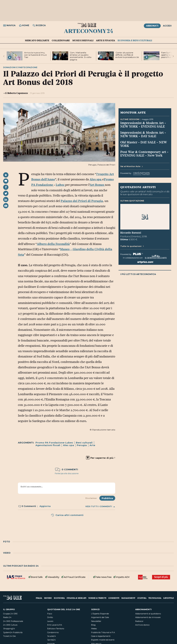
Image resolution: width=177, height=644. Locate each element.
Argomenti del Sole (100, 617)
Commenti (114, 598)
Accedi (167, 26)
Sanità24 (51, 640)
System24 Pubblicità (13, 632)
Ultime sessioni (130, 119)
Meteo (94, 629)
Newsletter (96, 621)
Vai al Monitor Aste (132, 166)
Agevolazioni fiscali (48, 445)
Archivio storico (142, 625)
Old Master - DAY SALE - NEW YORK (144, 144)
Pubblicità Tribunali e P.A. (103, 632)
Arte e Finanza (106, 40)
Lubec (60, 185)
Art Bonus (97, 185)
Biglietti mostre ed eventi (103, 640)
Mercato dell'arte (37, 40)
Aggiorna (45, 506)
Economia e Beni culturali (135, 40)
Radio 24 (7, 617)
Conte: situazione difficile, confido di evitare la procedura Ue (127, 55)
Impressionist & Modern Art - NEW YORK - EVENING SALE (143, 125)
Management (128, 598)
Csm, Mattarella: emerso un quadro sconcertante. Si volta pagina (81, 56)
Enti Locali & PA (55, 625)
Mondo (48, 598)
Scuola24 (52, 636)
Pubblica (107, 498)
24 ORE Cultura (10, 625)
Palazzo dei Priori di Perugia (82, 201)
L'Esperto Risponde (100, 614)
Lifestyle (169, 598)
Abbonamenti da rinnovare (148, 617)
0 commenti (67, 469)
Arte (92, 445)
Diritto (50, 617)
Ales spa (68, 445)
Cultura (142, 598)
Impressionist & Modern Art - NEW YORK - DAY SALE (143, 134)
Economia (59, 598)
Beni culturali (84, 443)
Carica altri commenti (67, 515)
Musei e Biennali (83, 40)
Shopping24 (9, 629)
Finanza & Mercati (76, 598)
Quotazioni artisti (138, 187)
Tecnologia (155, 598)
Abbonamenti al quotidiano (148, 614)
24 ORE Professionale (13, 621)
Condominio (53, 632)
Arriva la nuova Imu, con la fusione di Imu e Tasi (35, 55)
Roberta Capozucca (18, 93)
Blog (93, 625)
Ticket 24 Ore (9, 636)
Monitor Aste (133, 112)
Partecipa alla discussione (67, 473)
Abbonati (152, 26)
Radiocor (139, 621)
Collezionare (61, 40)
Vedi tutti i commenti (100, 507)
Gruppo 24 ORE (10, 614)
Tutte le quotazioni (132, 246)
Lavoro (50, 621)
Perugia (82, 445)
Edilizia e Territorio (56, 629)
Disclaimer (91, 498)
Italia (39, 598)
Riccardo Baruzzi (131, 233)
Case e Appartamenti (101, 636)
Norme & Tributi (97, 598)
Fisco (50, 614)
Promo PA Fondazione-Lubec (54, 443)
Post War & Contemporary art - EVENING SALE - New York (144, 154)
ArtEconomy (89, 31)
